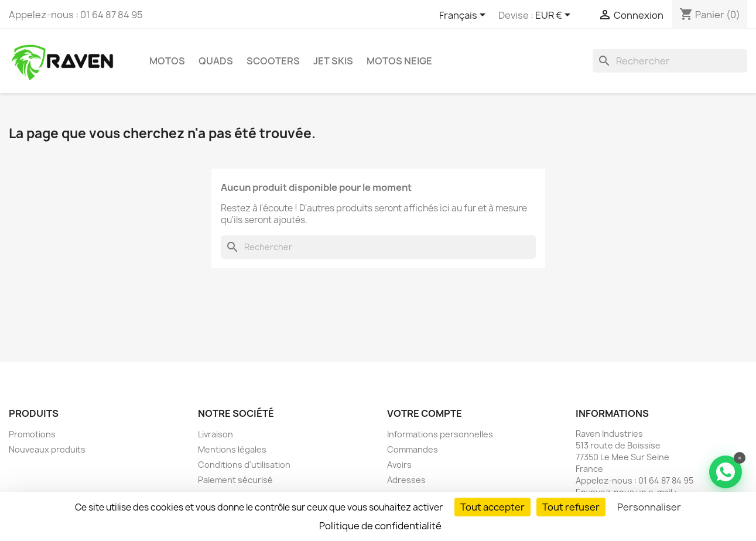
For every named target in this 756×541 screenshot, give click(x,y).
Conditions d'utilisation (244, 465)
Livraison (215, 434)
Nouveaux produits (47, 449)
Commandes (413, 449)
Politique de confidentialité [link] (380, 526)
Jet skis (333, 61)
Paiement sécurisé (235, 480)
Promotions (32, 434)
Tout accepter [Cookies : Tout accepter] (492, 507)
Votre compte (425, 413)
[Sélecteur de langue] (464, 16)
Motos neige (399, 61)
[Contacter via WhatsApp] (726, 472)
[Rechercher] (670, 61)
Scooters (273, 61)
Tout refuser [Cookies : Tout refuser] (571, 507)
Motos (167, 61)
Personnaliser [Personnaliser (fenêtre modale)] (649, 507)
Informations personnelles (440, 434)
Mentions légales (232, 449)
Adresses (406, 480)
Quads (216, 61)
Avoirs (399, 465)
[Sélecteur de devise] (555, 16)
